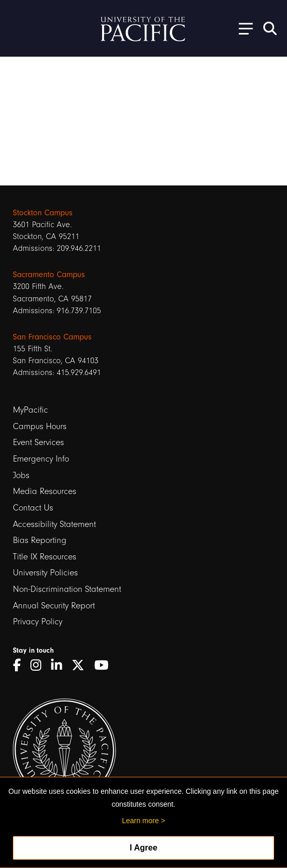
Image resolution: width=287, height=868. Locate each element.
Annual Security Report (54, 606)
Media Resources (45, 491)
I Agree (144, 848)
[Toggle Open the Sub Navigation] (242, 28)
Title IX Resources (45, 557)
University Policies (45, 573)
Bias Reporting (40, 540)
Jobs (21, 475)
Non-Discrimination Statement (67, 589)
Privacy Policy (38, 622)
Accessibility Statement (54, 524)
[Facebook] (20, 665)
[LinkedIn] (60, 665)
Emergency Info (41, 459)
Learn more (141, 821)
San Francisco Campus (52, 337)
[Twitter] (82, 665)
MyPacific (30, 410)
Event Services (38, 442)
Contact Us (33, 508)
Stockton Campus (43, 213)
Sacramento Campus (49, 275)
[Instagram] (39, 665)
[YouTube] (105, 665)
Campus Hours (40, 426)
